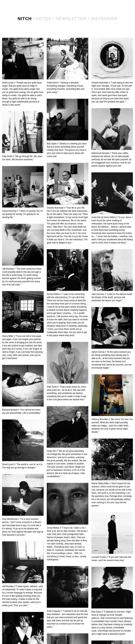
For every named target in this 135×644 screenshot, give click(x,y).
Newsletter (71, 19)
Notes (44, 19)
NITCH (25, 19)
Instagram (104, 19)
